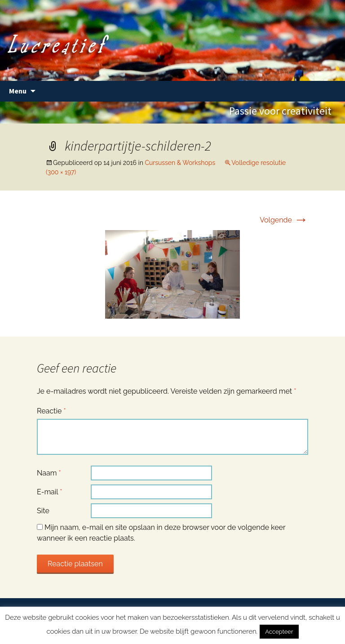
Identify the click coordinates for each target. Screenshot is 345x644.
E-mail (49, 492)
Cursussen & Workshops (180, 163)
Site (43, 511)
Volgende (284, 220)
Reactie (51, 411)
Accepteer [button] (279, 632)
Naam (49, 473)
